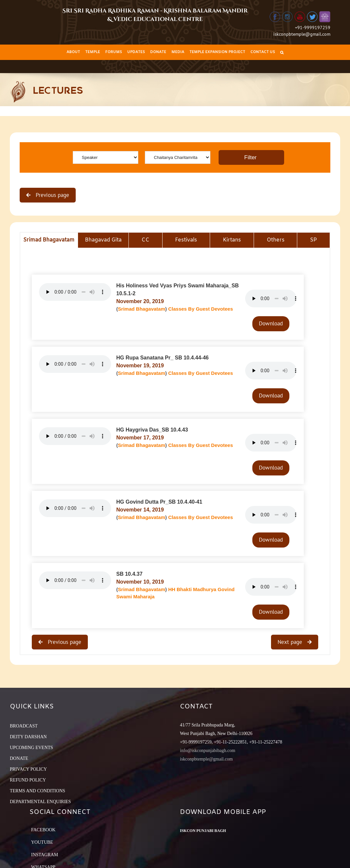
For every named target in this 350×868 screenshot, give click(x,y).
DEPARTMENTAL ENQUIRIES (40, 802)
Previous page (52, 195)
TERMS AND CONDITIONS (38, 791)
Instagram (45, 855)
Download (271, 323)
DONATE (19, 758)
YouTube (42, 842)
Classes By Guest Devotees (201, 309)
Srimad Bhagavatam (142, 309)
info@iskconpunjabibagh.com (208, 751)
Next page (291, 642)
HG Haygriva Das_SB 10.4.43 (152, 430)
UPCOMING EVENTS (31, 748)
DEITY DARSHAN (28, 737)
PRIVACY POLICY (28, 769)
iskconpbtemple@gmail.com (302, 34)
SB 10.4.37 (129, 574)
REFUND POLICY (28, 780)
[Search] (282, 52)
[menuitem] (73, 52)
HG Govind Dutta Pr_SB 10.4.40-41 (159, 502)
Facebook (43, 830)
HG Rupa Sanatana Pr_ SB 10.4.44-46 (163, 358)
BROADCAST (24, 726)
